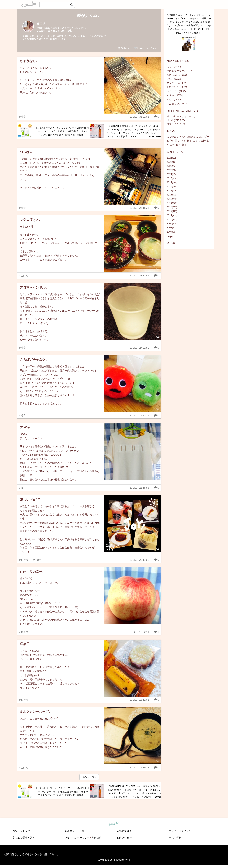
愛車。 (170, 79)
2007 (169, 232)
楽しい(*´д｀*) (30, 500)
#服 (21, 488)
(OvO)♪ (25, 427)
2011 (169, 215)
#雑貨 (22, 117)
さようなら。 (29, 61)
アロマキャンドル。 (34, 287)
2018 (169, 186)
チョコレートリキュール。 (182, 116)
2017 (169, 191)
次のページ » (89, 777)
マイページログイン (180, 831)
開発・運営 (175, 838)
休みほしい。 (174, 104)
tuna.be (114, 824)
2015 (169, 199)
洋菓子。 (26, 644)
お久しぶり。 (174, 75)
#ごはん (24, 276)
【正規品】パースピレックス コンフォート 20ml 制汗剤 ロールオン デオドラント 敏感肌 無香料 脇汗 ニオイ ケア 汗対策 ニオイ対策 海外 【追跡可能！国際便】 (62, 131)
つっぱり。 (28, 152)
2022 (169, 170)
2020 (169, 178)
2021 (169, 174)
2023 (169, 166)
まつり (41, 23)
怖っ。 (170, 99)
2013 (169, 207)
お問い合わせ (124, 838)
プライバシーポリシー (77, 838)
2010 (169, 219)
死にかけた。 (174, 87)
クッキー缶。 (174, 83)
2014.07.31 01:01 (139, 117)
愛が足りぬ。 (89, 16)
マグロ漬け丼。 (31, 220)
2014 (169, 203)
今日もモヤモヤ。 (177, 71)
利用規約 (97, 838)
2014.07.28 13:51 (139, 276)
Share (152, 48)
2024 (169, 162)
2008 (169, 228)
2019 (169, 182)
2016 (169, 195)
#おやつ (24, 560)
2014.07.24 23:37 (139, 415)
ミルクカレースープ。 (36, 712)
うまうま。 (173, 91)
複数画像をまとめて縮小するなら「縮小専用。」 (32, 854)
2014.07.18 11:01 (139, 700)
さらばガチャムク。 (34, 360)
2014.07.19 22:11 (139, 632)
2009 (169, 224)
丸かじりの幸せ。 (33, 572)
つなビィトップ (21, 831)
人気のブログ (124, 831)
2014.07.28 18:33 (139, 208)
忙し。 (170, 66)
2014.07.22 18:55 (139, 488)
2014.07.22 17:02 (139, 560)
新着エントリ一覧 (75, 831)
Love (138, 48)
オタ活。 (172, 95)
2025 (169, 158)
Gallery (123, 48)
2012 (169, 211)
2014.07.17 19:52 (139, 767)
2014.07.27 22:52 (139, 348)
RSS (171, 243)
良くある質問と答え (24, 838)
